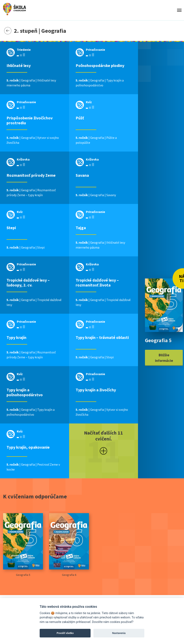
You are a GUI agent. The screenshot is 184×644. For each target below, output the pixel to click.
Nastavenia (119, 633)
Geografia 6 (69, 545)
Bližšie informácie (164, 358)
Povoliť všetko (65, 633)
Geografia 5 (23, 545)
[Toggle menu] (179, 10)
